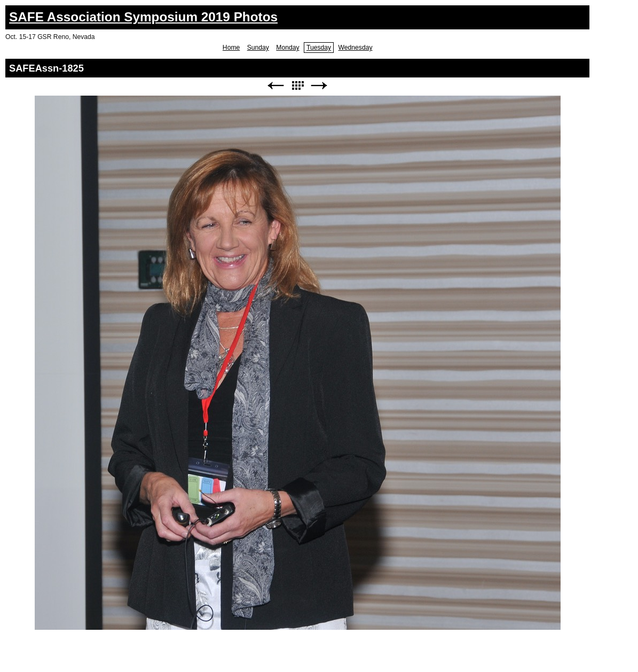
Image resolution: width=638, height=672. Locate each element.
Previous (275, 86)
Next (319, 86)
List (297, 86)
